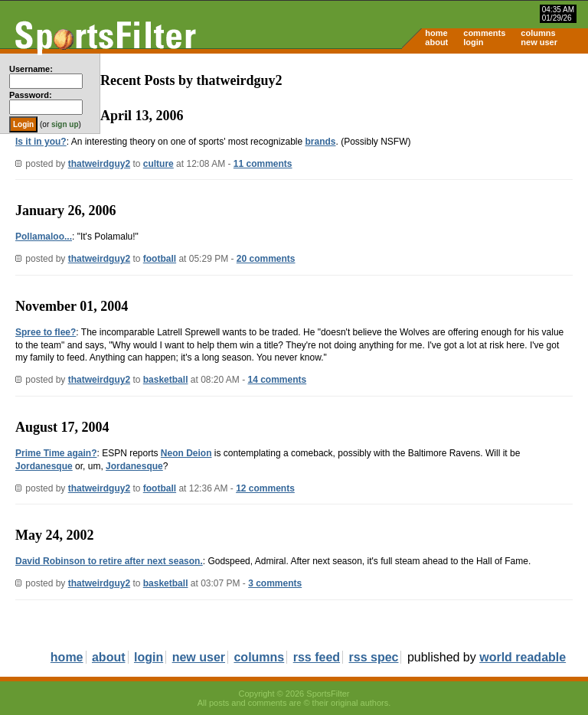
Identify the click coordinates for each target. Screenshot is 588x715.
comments (484, 33)
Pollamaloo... (44, 237)
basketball (166, 380)
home (436, 33)
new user (539, 42)
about (436, 42)
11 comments (263, 164)
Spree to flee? (46, 332)
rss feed (317, 657)
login (473, 42)
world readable (523, 657)
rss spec (374, 657)
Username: (31, 69)
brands (320, 142)
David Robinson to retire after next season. (109, 561)
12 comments (265, 488)
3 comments (275, 583)
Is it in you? (41, 142)
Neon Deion (186, 453)
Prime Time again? (56, 453)
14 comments (278, 380)
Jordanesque (44, 466)
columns (538, 33)
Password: (31, 95)
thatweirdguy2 (99, 164)
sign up (65, 124)
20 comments (266, 259)
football (160, 259)
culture (158, 164)
